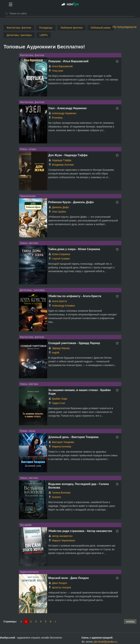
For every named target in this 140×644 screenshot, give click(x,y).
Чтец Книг (58, 71)
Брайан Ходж (59, 399)
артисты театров (61, 587)
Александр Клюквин (63, 306)
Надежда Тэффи (62, 160)
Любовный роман (101, 28)
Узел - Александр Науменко (68, 108)
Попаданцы (46, 28)
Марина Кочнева (61, 447)
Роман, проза (28, 431)
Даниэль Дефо (60, 207)
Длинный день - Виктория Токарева (73, 437)
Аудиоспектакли (29, 572)
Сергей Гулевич (61, 259)
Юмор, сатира (28, 149)
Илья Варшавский (62, 66)
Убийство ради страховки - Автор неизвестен (80, 531)
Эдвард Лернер (61, 348)
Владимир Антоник (63, 165)
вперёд (130, 621)
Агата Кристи (59, 301)
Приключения (28, 196)
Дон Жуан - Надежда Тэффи (68, 155)
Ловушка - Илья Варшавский (68, 61)
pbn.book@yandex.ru (105, 642)
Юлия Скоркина (61, 254)
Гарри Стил (58, 403)
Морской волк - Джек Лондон (69, 578)
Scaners (56, 497)
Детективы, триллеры (19, 35)
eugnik (56, 353)
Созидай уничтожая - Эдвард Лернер (74, 343)
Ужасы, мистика (29, 243)
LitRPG (44, 35)
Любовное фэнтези (72, 28)
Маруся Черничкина (63, 540)
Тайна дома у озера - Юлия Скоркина (74, 249)
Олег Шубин (59, 212)
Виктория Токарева (63, 442)
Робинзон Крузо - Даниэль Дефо (71, 202)
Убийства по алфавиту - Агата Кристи (75, 296)
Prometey (57, 118)
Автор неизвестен (62, 536)
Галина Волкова (61, 493)
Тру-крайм (26, 525)
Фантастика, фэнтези (19, 28)
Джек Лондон (59, 583)
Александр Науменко (64, 113)
